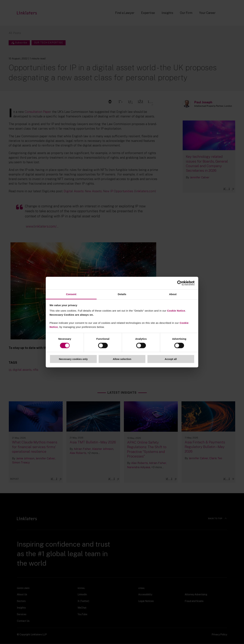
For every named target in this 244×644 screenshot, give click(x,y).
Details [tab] (122, 294)
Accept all (171, 359)
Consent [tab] (71, 294)
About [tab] (173, 294)
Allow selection (122, 359)
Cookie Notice (176, 310)
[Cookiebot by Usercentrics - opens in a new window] (180, 283)
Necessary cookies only (73, 359)
